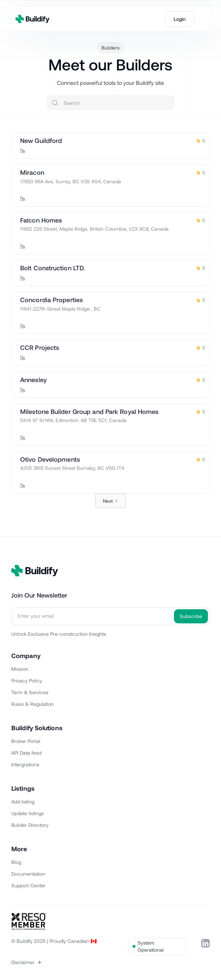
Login (180, 19)
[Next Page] (111, 501)
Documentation (28, 874)
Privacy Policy (27, 681)
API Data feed (26, 753)
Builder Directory (30, 825)
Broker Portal (26, 741)
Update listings (28, 813)
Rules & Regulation (33, 704)
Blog (16, 862)
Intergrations (25, 764)
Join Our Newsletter (39, 595)
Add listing (23, 802)
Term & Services (30, 692)
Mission (20, 669)
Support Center (28, 885)
